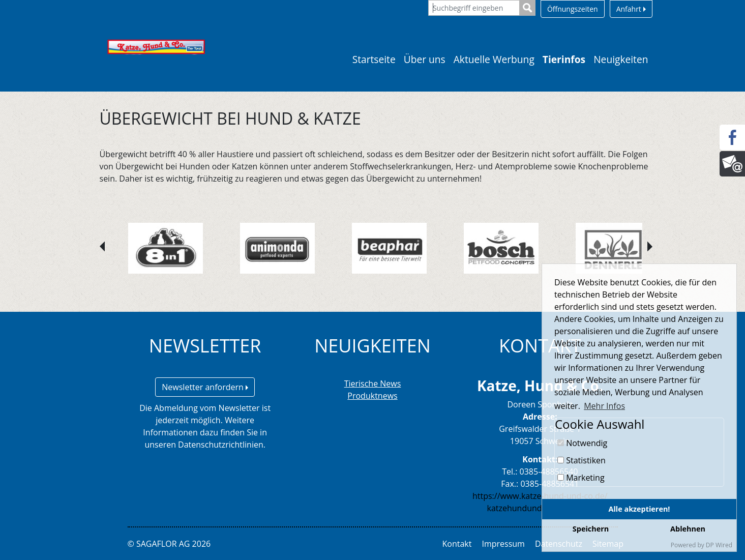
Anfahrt (631, 9)
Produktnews (372, 396)
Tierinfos (564, 59)
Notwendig (582, 443)
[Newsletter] (732, 164)
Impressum (503, 544)
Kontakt (457, 544)
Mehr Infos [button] (604, 406)
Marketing (581, 478)
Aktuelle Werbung (494, 59)
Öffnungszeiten (573, 9)
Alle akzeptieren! (639, 509)
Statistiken (582, 460)
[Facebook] (732, 137)
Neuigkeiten (621, 59)
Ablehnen (688, 529)
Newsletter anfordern (205, 387)
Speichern (591, 529)
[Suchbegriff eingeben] (474, 8)
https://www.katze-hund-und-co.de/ (540, 496)
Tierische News (373, 384)
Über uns (425, 59)
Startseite (374, 59)
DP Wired (719, 545)
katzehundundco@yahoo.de (540, 508)
